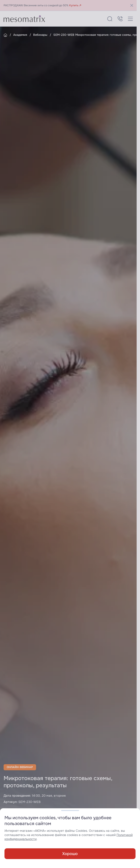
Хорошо (70, 854)
